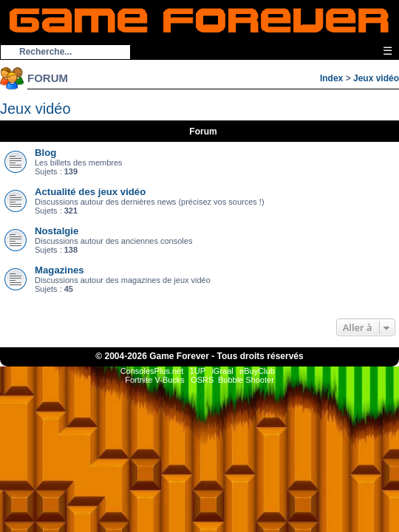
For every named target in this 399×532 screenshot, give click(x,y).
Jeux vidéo (376, 78)
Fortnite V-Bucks (155, 380)
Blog (45, 153)
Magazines (59, 270)
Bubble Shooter (246, 380)
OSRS (202, 380)
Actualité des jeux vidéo (90, 192)
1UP (198, 371)
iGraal (222, 371)
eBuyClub (257, 371)
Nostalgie (57, 231)
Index (331, 78)
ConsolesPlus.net (152, 371)
